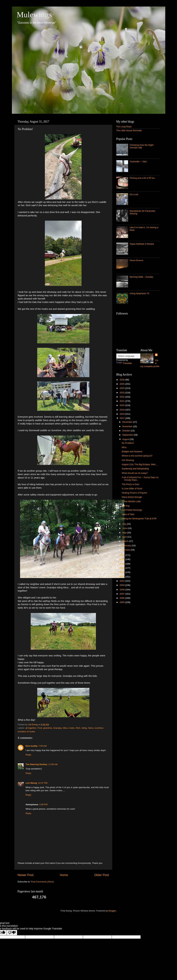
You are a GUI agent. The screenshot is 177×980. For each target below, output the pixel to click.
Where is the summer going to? (137, 456)
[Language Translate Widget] (133, 356)
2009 (122, 585)
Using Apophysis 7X (139, 293)
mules (72, 728)
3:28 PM (43, 804)
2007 (122, 594)
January (127, 550)
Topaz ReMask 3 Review (142, 244)
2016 (122, 555)
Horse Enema (136, 260)
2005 (122, 602)
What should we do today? (135, 473)
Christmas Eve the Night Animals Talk (142, 146)
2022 (122, 397)
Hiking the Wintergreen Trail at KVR (139, 519)
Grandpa (57, 728)
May (125, 533)
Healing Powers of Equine (134, 493)
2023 (122, 393)
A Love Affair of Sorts (132, 489)
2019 (122, 410)
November (128, 426)
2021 (122, 401)
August (126, 439)
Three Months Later (131, 501)
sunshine (99, 728)
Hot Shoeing (128, 460)
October (127, 431)
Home (64, 875)
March (126, 541)
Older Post (102, 875)
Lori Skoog (31, 783)
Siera (91, 728)
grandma (48, 728)
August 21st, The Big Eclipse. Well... (139, 464)
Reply (28, 755)
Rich (78, 728)
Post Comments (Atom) (42, 882)
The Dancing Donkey (37, 764)
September (128, 435)
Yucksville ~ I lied (138, 161)
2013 (122, 568)
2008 (122, 590)
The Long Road (124, 127)
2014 (122, 564)
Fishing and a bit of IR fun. (143, 178)
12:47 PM (43, 783)
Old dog (126, 506)
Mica (65, 728)
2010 (122, 581)
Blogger (112, 911)
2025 (122, 384)
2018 (122, 414)
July (125, 524)
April (125, 537)
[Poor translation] (12, 933)
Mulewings (34, 15)
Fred (40, 728)
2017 (122, 418)
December (128, 422)
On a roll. (134, 194)
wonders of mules (26, 732)
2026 (122, 380)
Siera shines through (132, 497)
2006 (122, 598)
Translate (124, 363)
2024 (122, 388)
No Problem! (128, 443)
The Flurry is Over (131, 484)
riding (84, 728)
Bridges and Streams (132, 451)
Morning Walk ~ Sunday (141, 277)
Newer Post (26, 875)
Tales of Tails (128, 514)
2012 (122, 572)
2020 (122, 405)
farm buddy (32, 746)
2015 (122, 559)
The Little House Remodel (129, 130)
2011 (122, 577)
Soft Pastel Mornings (132, 510)
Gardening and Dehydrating (135, 469)
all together (31, 728)
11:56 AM (53, 764)
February (127, 545)
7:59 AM (43, 746)
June (125, 528)
